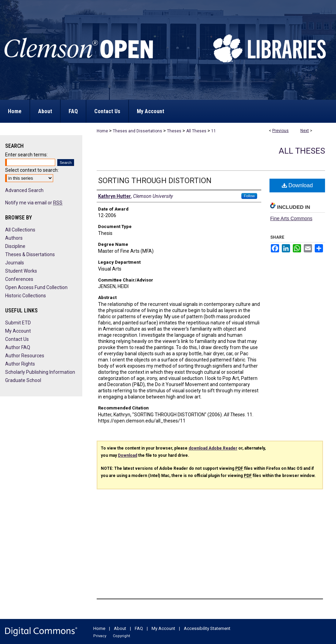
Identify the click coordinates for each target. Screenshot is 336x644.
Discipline (15, 246)
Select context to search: (32, 170)
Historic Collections (26, 296)
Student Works (21, 271)
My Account (18, 331)
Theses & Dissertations (30, 254)
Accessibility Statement (207, 628)
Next (305, 131)
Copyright (121, 636)
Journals (15, 263)
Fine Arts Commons (291, 218)
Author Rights (20, 364)
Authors (14, 238)
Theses (174, 131)
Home (102, 131)
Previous (280, 131)
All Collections (20, 230)
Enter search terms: (26, 155)
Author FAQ (18, 347)
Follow (249, 196)
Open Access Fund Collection (36, 287)
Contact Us (17, 339)
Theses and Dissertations (137, 131)
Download (297, 185)
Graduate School (23, 380)
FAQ (139, 628)
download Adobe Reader (213, 448)
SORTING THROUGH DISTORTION (155, 181)
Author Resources (25, 356)
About (120, 628)
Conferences (19, 279)
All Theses (196, 131)
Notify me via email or (34, 203)
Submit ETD (18, 323)
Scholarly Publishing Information (40, 372)
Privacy (100, 636)
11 (214, 131)
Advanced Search (24, 190)
